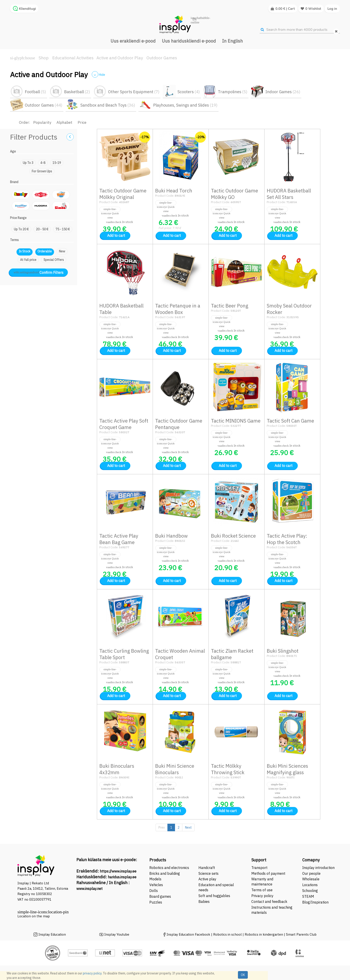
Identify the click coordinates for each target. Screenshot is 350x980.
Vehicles (156, 885)
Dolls (154, 891)
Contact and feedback (269, 902)
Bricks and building (165, 873)
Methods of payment (268, 873)
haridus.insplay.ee (122, 877)
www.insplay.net (89, 889)
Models (155, 879)
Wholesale (311, 879)
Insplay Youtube (117, 934)
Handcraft (207, 868)
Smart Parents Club (301, 934)
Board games (160, 896)
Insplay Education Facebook (188, 934)
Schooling (310, 891)
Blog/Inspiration (315, 902)
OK (243, 975)
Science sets (209, 873)
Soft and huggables (214, 896)
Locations (310, 885)
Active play (207, 879)
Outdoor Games (162, 58)
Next (188, 827)
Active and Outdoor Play (120, 58)
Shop (44, 58)
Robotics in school (227, 934)
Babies (204, 902)
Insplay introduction (318, 868)
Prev (162, 827)
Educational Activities (73, 58)
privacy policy (92, 973)
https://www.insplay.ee (118, 871)
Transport (259, 868)
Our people (311, 873)
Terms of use (262, 890)
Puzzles (156, 902)
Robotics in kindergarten (264, 934)
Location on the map (34, 916)
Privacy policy (262, 896)
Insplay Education (52, 934)
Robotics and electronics (169, 868)
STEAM (308, 896)
